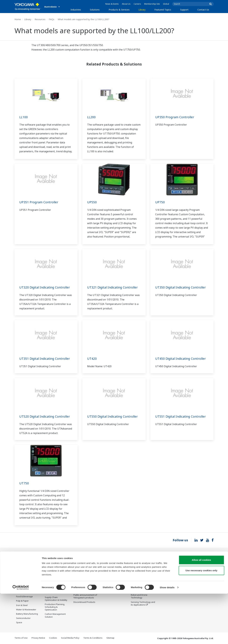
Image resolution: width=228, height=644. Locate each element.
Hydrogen (21, 584)
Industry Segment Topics (143, 569)
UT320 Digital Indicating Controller (46, 287)
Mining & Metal (23, 588)
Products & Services (119, 10)
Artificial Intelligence (141, 591)
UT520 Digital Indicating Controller (46, 416)
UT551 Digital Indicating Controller (182, 416)
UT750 (24, 483)
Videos (105, 571)
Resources (40, 19)
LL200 (92, 117)
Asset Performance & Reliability (55, 578)
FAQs (52, 19)
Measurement (80, 571)
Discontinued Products (170, 575)
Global (166, 4)
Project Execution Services (82, 581)
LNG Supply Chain (25, 566)
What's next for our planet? (140, 563)
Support (184, 10)
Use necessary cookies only (201, 621)
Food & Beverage (24, 597)
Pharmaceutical (24, 592)
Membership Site (152, 4)
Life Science (79, 591)
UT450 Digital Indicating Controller (182, 359)
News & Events (112, 4)
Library (142, 10)
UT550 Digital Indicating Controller (114, 416)
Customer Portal (167, 571)
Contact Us (203, 10)
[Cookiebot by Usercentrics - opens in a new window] (21, 638)
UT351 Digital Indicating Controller (46, 359)
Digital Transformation (142, 586)
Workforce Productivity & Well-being (57, 563)
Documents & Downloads (114, 562)
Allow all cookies (201, 610)
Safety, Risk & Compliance (51, 570)
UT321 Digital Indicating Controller (114, 287)
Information (79, 562)
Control (77, 566)
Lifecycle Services (82, 586)
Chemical (21, 571)
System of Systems (140, 578)
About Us (126, 4)
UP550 (92, 202)
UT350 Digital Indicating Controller (182, 287)
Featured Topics (163, 10)
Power (19, 575)
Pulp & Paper (22, 601)
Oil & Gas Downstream (27, 562)
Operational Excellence (56, 583)
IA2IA (134, 582)
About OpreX (137, 573)
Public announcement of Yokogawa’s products (85, 596)
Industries (76, 10)
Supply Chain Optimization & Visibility (56, 599)
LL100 (24, 117)
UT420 (92, 359)
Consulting (79, 575)
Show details (167, 638)
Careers (137, 4)
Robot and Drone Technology (139, 596)
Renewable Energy (25, 579)
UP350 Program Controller (175, 117)
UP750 (160, 202)
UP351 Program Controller (39, 202)
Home (18, 19)
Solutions (95, 10)
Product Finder (166, 566)
